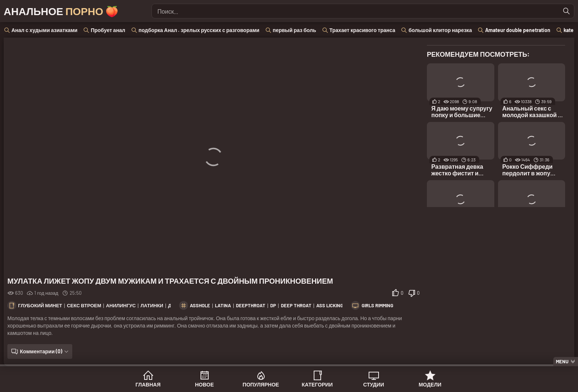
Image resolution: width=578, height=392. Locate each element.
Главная (148, 384)
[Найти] (567, 11)
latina (223, 305)
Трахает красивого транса (363, 30)
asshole (200, 305)
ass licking (330, 305)
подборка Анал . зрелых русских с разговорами (199, 30)
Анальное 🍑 (61, 11)
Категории (317, 384)
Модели (430, 384)
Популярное (261, 384)
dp (273, 305)
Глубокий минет (40, 305)
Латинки (152, 305)
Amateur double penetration (518, 30)
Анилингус (121, 305)
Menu (562, 361)
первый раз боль (295, 30)
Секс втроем (84, 305)
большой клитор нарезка (440, 30)
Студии (373, 384)
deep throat (296, 305)
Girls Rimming (377, 305)
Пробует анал (108, 30)
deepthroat (251, 305)
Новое (204, 384)
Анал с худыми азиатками (44, 30)
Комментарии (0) (41, 351)
